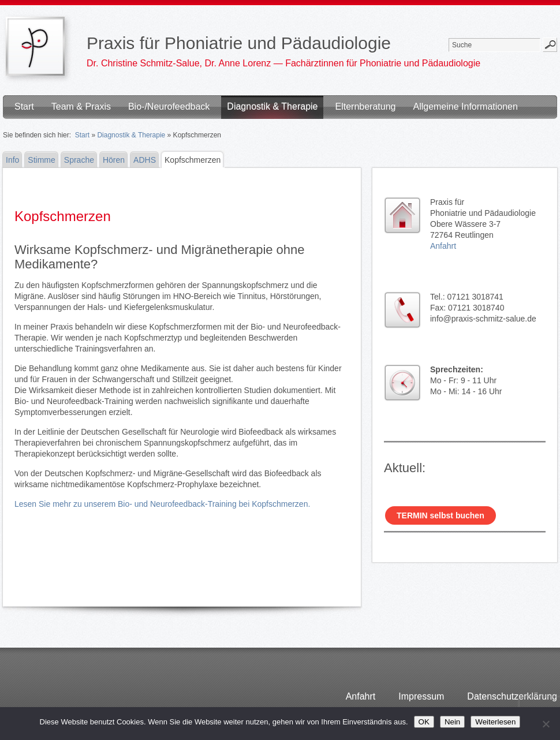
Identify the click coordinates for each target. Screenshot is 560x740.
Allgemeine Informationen (465, 106)
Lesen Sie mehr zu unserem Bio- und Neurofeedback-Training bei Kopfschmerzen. (162, 504)
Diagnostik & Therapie (272, 106)
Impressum (421, 696)
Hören (114, 160)
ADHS (145, 160)
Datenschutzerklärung (512, 696)
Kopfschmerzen (193, 160)
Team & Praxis (81, 106)
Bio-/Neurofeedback (169, 106)
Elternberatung (365, 106)
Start (24, 106)
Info (12, 160)
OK (424, 722)
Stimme (41, 160)
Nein (452, 722)
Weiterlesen (495, 722)
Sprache (79, 160)
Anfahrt (443, 246)
